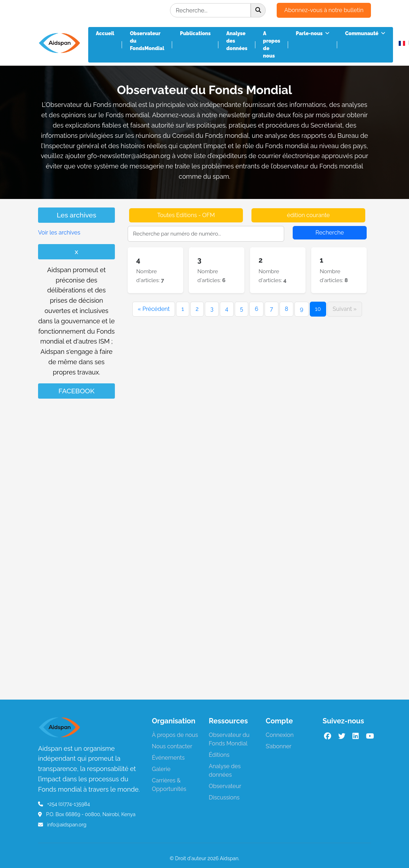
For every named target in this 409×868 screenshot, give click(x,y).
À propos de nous (175, 735)
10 (318, 309)
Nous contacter (172, 746)
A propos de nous (272, 45)
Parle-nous (313, 33)
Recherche (330, 233)
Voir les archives (59, 233)
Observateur (225, 786)
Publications (195, 33)
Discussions (224, 797)
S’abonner (279, 746)
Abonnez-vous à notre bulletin (324, 10)
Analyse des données (237, 41)
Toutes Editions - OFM (186, 215)
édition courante (309, 215)
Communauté (365, 33)
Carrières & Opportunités (169, 785)
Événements (168, 758)
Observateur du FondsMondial (147, 41)
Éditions (219, 755)
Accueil (105, 33)
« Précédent (154, 309)
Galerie (161, 769)
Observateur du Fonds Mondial (229, 739)
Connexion (280, 735)
